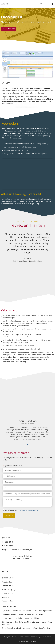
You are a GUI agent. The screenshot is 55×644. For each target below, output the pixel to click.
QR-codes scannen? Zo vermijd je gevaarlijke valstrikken (22, 614)
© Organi (7, 637)
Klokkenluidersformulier (28, 641)
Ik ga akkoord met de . (22, 510)
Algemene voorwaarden (20, 637)
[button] (41, 4)
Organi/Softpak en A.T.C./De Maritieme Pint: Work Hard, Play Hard (26, 628)
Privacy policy (35, 637)
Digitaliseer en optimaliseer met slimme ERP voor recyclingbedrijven (27, 611)
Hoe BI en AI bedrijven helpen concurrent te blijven (21, 618)
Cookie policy (46, 637)
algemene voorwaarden (29, 510)
